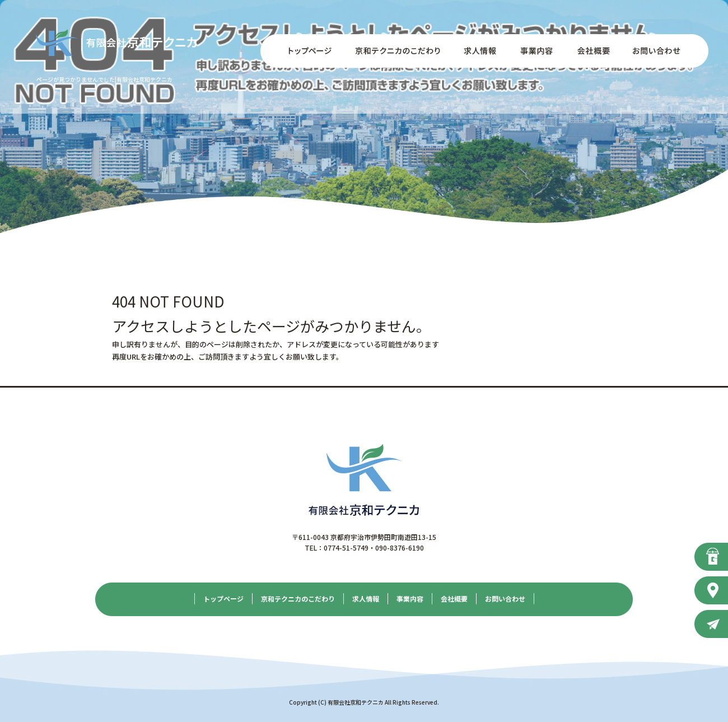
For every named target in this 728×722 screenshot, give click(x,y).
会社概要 (591, 51)
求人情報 (479, 51)
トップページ (302, 51)
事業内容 (535, 51)
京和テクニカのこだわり (398, 51)
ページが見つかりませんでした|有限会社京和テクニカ (104, 79)
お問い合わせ (664, 51)
